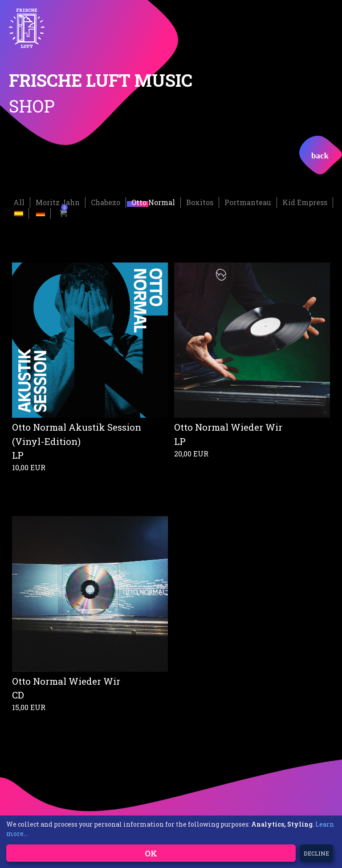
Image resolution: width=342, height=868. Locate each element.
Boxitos (200, 201)
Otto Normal (153, 201)
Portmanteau (248, 201)
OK (151, 853)
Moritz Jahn (58, 201)
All (19, 201)
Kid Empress (305, 201)
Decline (316, 853)
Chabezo (106, 201)
